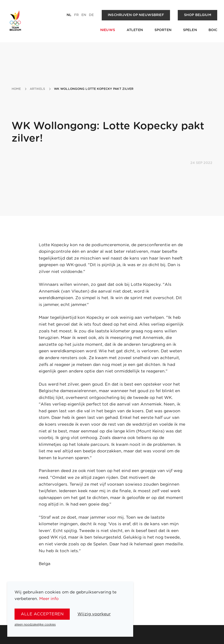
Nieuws (108, 30)
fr (76, 15)
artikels (38, 89)
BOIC (213, 30)
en (84, 15)
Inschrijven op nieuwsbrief (136, 15)
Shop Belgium (198, 15)
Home (16, 89)
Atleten (135, 30)
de (91, 15)
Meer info (49, 599)
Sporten (163, 30)
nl (69, 15)
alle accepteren (42, 614)
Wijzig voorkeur (94, 614)
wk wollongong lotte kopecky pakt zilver (94, 89)
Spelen (190, 30)
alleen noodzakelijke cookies (35, 625)
